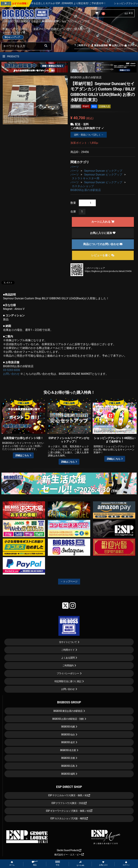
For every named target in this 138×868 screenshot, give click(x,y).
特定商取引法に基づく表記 (68, 681)
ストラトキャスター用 (86, 178)
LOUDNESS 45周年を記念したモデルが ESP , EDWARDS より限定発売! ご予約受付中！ (70, 3)
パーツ (75, 167)
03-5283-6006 (12, 370)
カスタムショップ (83, 186)
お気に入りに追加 (103, 233)
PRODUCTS (11, 56)
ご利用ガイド (82, 45)
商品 (35, 863)
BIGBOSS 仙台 (68, 735)
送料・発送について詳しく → (89, 135)
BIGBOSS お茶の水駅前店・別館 (68, 719)
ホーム (12, 864)
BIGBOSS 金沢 (68, 742)
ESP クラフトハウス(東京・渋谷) (69, 803)
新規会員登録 (99, 45)
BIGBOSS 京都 (68, 758)
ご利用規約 (68, 665)
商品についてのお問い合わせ (103, 244)
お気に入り (116, 45)
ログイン (130, 45)
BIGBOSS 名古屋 (68, 750)
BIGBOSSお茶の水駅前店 (86, 190)
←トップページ (69, 581)
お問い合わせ (11, 374)
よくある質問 (68, 658)
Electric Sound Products (69, 850)
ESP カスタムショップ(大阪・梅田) (69, 818)
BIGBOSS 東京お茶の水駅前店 (68, 711)
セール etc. (80, 864)
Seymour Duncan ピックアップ (103, 171)
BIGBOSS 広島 (68, 766)
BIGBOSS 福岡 (68, 774)
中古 (58, 863)
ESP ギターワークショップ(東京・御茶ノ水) (69, 811)
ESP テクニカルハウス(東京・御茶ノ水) (69, 795)
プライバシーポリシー (68, 673)
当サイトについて (68, 642)
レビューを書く (103, 255)
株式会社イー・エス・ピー (69, 855)
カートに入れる (103, 222)
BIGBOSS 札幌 (68, 727)
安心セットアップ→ (13, 37)
